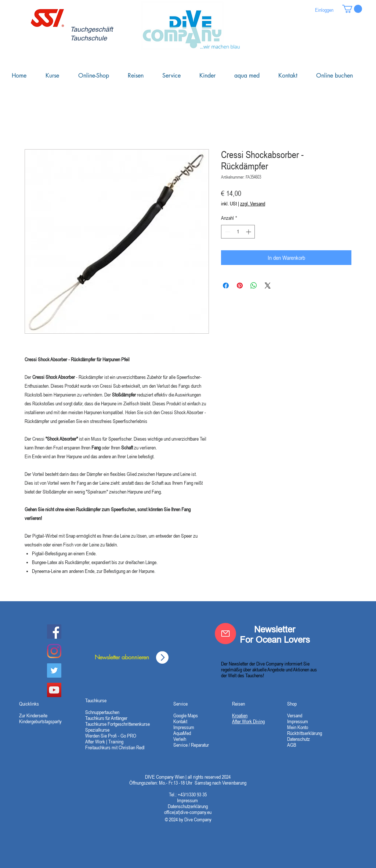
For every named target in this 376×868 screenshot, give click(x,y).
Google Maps (186, 715)
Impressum (188, 800)
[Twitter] (54, 670)
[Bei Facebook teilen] (226, 286)
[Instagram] (54, 651)
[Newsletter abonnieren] (122, 657)
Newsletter (275, 629)
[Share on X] (268, 286)
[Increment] (249, 232)
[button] (352, 9)
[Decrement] (227, 232)
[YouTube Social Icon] (54, 690)
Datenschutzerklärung (188, 806)
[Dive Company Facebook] (54, 632)
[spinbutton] (238, 232)
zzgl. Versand (253, 204)
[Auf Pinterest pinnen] (240, 286)
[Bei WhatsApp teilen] (254, 286)
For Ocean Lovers (275, 640)
